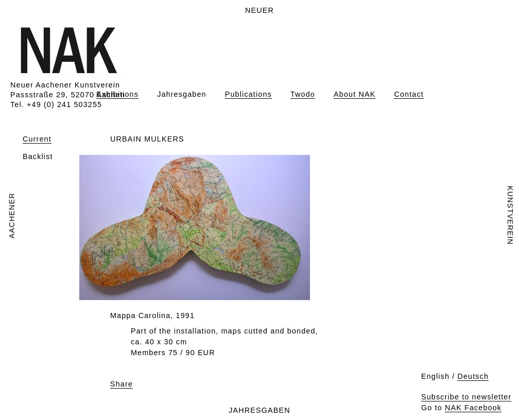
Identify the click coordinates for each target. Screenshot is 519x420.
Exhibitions (117, 94)
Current (37, 139)
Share (122, 384)
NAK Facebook (473, 408)
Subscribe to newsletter (466, 397)
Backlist (38, 156)
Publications (248, 94)
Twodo (303, 94)
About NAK (354, 94)
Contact (409, 94)
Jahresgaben (182, 94)
